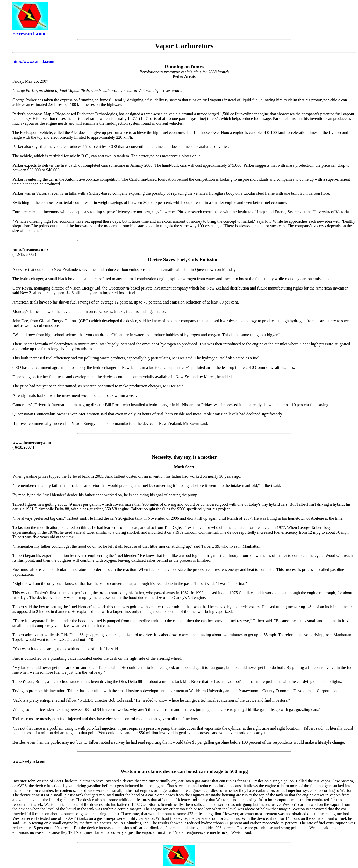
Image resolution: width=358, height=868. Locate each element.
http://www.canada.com (33, 62)
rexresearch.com (29, 34)
